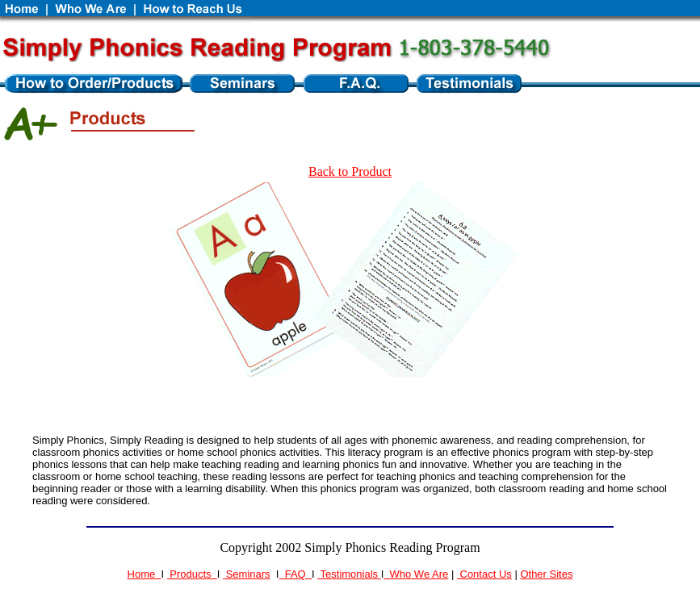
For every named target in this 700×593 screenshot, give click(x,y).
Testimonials (349, 574)
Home (145, 574)
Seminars (247, 574)
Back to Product (350, 171)
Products (192, 574)
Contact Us (484, 574)
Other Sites (546, 574)
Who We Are (416, 574)
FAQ (295, 574)
